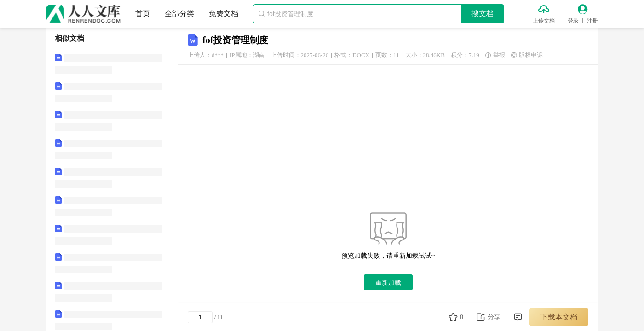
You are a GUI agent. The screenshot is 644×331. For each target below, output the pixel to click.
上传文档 (544, 21)
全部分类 (179, 14)
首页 (143, 14)
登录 (573, 21)
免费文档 (224, 14)
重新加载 (388, 283)
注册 (592, 21)
